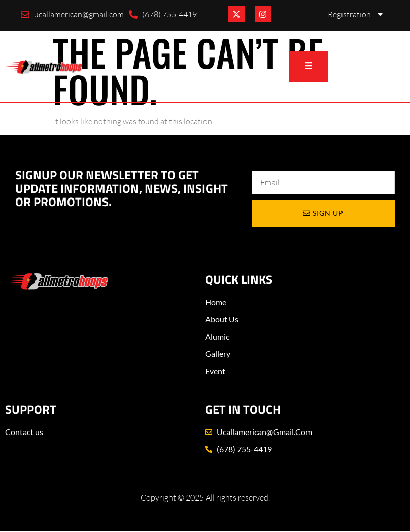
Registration (356, 14)
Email (261, 160)
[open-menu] (308, 67)
